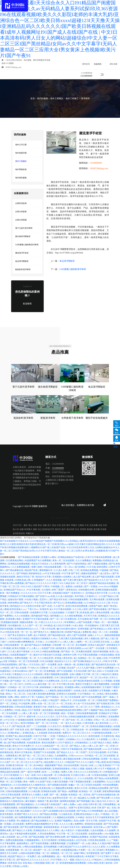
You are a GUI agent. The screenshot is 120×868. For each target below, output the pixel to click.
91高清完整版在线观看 (37, 778)
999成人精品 (20, 710)
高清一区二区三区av (10, 723)
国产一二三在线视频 (37, 726)
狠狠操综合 (7, 785)
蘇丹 (64, 529)
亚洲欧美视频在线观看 (106, 590)
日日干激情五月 (66, 743)
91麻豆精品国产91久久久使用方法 (75, 847)
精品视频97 (26, 811)
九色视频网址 (61, 756)
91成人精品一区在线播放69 (86, 626)
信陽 (45, 525)
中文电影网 (25, 704)
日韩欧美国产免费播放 (107, 700)
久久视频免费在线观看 (62, 788)
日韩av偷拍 (93, 863)
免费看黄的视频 (58, 844)
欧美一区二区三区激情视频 (47, 713)
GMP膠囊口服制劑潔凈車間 (27, 245)
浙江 (49, 525)
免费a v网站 (14, 697)
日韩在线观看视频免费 (87, 713)
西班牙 (58, 529)
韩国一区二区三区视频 (11, 782)
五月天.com (67, 681)
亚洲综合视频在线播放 (101, 726)
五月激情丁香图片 (111, 687)
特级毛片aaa (54, 707)
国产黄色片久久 (42, 632)
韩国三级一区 (52, 863)
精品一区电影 (68, 713)
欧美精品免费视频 (90, 570)
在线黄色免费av (96, 834)
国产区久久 (59, 603)
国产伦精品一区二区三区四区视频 (27, 681)
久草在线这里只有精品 (19, 639)
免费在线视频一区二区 (26, 658)
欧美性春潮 (94, 736)
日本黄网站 (102, 717)
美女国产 (72, 668)
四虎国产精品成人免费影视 (78, 632)
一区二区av (68, 567)
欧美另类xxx (100, 827)
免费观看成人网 (14, 756)
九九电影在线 (66, 814)
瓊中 (68, 525)
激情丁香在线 (110, 606)
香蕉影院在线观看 (94, 824)
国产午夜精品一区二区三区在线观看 (63, 697)
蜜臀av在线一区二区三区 (43, 704)
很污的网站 (80, 567)
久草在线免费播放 (47, 834)
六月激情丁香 (72, 613)
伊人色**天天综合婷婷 (84, 704)
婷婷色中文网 (70, 655)
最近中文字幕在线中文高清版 (48, 655)
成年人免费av (70, 805)
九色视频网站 (99, 782)
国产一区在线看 (97, 648)
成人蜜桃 (4, 609)
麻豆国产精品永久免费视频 (38, 645)
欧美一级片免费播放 (10, 593)
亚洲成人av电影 (40, 700)
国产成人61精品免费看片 (12, 778)
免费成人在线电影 (74, 587)
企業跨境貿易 (21, 203)
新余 (40, 525)
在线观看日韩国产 (61, 593)
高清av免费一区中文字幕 (86, 821)
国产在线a (82, 811)
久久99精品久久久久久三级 (97, 603)
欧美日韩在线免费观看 (77, 606)
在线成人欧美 (81, 691)
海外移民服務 (21, 178)
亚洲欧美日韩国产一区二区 (76, 726)
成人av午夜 (22, 837)
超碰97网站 (80, 853)
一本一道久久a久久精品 (70, 723)
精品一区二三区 (100, 632)
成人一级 (61, 857)
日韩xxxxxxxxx (76, 756)
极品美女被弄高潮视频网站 (31, 691)
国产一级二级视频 (59, 795)
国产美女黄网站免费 (56, 837)
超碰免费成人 (23, 844)
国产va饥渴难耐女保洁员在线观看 (60, 811)
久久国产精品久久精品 (101, 743)
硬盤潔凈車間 (48, 418)
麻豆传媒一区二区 (47, 684)
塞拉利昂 (70, 529)
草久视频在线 (23, 821)
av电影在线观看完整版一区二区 (34, 853)
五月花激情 (83, 619)
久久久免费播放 (83, 561)
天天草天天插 (90, 616)
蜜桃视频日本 (46, 570)
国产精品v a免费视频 (68, 791)
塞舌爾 (97, 529)
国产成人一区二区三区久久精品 (38, 756)
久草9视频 (6, 648)
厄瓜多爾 (94, 525)
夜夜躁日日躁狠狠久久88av (44, 639)
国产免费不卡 (108, 853)
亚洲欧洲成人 (15, 733)
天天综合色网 (80, 671)
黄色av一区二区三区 (16, 694)
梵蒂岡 (83, 529)
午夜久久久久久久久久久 (51, 622)
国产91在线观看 (65, 671)
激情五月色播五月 (84, 684)
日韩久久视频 (78, 769)
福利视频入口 (57, 616)
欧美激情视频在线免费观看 (73, 863)
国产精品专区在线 (59, 600)
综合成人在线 (87, 765)
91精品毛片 (106, 674)
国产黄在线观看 (12, 827)
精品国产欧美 (31, 570)
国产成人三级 (7, 788)
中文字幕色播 (34, 590)
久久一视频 (69, 860)
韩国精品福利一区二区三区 (74, 707)
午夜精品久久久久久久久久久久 (72, 736)
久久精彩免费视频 (74, 616)
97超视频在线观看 (25, 720)
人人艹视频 (113, 840)
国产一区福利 (58, 739)
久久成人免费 (61, 570)
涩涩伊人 (44, 600)
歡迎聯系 (27, 304)
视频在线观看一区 (29, 622)
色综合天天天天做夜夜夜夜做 (100, 818)
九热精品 (40, 697)
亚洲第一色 (107, 759)
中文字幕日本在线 (66, 684)
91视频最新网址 (33, 840)
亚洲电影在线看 (49, 791)
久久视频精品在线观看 (64, 818)
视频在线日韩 (57, 632)
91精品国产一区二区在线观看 (35, 739)
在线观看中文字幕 (39, 613)
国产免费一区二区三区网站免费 (105, 619)
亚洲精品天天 (55, 778)
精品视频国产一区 (56, 720)
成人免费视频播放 (47, 857)
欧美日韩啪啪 (28, 723)
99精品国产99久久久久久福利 (80, 762)
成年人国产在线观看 (77, 635)
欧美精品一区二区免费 (90, 791)
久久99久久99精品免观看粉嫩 (46, 652)
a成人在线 (82, 805)
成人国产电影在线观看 (103, 577)
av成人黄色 (91, 844)
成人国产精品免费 (82, 577)
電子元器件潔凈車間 (24, 228)
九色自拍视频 (97, 831)
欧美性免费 (41, 720)
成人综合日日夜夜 (62, 626)
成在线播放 (48, 710)
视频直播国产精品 (54, 765)
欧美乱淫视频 (19, 648)
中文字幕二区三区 (90, 674)
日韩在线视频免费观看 (17, 791)
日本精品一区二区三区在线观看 (100, 756)
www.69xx (104, 587)
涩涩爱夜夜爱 (93, 853)
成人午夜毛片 (68, 831)
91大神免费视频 (95, 811)
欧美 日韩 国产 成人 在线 (104, 808)
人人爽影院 (51, 691)
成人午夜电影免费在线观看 (23, 834)
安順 (35, 525)
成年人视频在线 (92, 639)
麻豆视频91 (31, 801)
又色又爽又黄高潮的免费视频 (41, 694)
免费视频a (97, 561)
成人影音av (106, 574)
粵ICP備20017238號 (60, 518)
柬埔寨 (90, 529)
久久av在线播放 (22, 616)
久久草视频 (107, 681)
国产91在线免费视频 (92, 697)
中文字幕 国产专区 (71, 574)
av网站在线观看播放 (33, 847)
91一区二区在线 (64, 704)
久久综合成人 (61, 808)
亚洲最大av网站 (49, 557)
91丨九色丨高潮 (28, 775)
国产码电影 (22, 574)
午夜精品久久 (70, 778)
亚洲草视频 (83, 629)
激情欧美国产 (21, 788)
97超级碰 (104, 570)
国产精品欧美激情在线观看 (87, 681)
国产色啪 (34, 788)
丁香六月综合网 (48, 629)
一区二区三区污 (16, 684)
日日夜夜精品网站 (15, 561)
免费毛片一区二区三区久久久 (77, 733)
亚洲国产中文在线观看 (45, 752)
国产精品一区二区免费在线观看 (77, 652)
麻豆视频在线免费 (72, 759)
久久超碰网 (110, 831)
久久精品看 (34, 791)
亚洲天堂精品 (84, 808)
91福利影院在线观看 (102, 733)
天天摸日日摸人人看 (81, 775)
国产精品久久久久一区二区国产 (72, 752)
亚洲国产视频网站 (64, 821)
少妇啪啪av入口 (73, 739)
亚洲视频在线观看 (10, 622)
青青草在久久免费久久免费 (35, 795)
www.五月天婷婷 (111, 749)
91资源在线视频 (100, 775)
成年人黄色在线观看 (100, 613)
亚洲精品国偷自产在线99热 (71, 557)
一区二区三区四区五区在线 (96, 642)
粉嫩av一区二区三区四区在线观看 (85, 785)
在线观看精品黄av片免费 (73, 850)
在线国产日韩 (48, 648)
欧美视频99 (95, 730)
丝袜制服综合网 (86, 590)
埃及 (100, 525)
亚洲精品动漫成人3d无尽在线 (73, 840)
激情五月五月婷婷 (9, 853)
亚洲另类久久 (78, 593)
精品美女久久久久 (64, 661)
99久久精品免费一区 (47, 775)
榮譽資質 (86, 64)
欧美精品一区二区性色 (80, 795)
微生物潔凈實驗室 (23, 236)
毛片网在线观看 (97, 600)
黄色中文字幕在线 (23, 752)
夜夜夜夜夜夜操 (52, 827)
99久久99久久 (109, 801)
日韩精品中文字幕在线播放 (21, 596)
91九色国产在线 (43, 782)
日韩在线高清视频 (23, 707)
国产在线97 (41, 596)
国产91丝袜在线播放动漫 (104, 795)
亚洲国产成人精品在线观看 (19, 736)
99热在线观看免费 (53, 567)
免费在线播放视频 (15, 840)
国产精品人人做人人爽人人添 (84, 746)
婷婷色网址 (102, 567)
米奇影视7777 (92, 857)
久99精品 (80, 818)
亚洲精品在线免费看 (99, 788)
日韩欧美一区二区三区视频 (53, 668)
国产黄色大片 (27, 603)
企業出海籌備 (21, 220)
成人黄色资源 (102, 723)
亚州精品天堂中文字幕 (97, 593)
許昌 (59, 525)
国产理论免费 (103, 798)
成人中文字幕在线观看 (61, 609)
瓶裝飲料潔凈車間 (23, 269)
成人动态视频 (111, 811)
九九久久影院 (99, 847)
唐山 (30, 525)
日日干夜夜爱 (34, 710)
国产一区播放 (91, 587)
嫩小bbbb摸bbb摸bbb (67, 629)
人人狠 (98, 765)
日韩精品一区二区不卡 (15, 717)
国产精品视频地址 (26, 805)
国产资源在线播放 (98, 609)
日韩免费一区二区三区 (64, 645)
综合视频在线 (15, 626)
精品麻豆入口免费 (87, 798)
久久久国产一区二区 (33, 626)
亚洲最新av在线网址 (62, 577)
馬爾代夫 (30, 534)
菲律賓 (103, 529)
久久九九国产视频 (86, 668)
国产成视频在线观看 (58, 785)
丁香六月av (33, 609)
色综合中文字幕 (43, 577)
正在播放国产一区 (76, 844)
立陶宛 (81, 525)
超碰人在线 (102, 658)
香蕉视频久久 (112, 850)
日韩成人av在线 (20, 866)
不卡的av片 (33, 668)
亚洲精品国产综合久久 (15, 590)
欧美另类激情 (7, 814)
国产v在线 (47, 606)
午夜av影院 (101, 762)
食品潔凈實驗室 (22, 261)
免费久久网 (67, 772)
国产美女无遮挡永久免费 (20, 635)
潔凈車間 (85, 99)
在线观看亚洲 (34, 743)
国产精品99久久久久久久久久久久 (33, 860)
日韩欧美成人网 (23, 580)
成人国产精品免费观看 (15, 743)
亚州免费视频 (50, 847)
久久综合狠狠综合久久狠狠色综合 (30, 785)
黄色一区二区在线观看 (64, 561)
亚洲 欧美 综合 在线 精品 (20, 863)
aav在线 (51, 596)
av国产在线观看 (84, 622)
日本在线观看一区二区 (84, 700)
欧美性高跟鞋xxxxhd (78, 648)
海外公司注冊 (21, 145)
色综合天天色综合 (40, 564)
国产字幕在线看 (9, 691)
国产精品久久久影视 (22, 831)
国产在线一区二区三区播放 (79, 720)
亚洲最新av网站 (73, 687)
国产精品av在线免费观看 (107, 778)
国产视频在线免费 (93, 749)
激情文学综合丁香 (26, 577)
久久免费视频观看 (21, 567)
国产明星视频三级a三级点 (89, 801)
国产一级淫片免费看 (31, 772)
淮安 (64, 525)
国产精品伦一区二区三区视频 (29, 759)
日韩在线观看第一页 (14, 645)
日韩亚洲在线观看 (97, 840)
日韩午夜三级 (95, 805)
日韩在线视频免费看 (78, 600)
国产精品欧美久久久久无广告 (99, 580)
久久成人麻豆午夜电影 (19, 652)
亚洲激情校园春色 (61, 769)
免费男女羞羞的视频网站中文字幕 (42, 824)
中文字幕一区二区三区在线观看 (72, 834)
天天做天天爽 (13, 811)
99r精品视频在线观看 (35, 749)
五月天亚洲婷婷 (12, 775)
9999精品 (48, 626)
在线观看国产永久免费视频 (38, 561)
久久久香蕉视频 (54, 580)
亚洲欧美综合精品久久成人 (87, 814)
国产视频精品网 (39, 730)
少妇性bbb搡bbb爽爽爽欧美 (21, 642)
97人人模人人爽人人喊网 (70, 642)
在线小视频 (75, 674)
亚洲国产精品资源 (99, 837)
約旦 (77, 529)
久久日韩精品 (53, 749)
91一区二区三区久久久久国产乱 (28, 762)
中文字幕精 (56, 860)
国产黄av (23, 665)
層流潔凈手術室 (22, 253)
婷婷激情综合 (35, 574)
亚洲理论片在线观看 (67, 694)
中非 (87, 525)
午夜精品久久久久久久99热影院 (28, 674)
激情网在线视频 (68, 801)
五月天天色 (62, 717)
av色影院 (5, 668)
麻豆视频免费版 (102, 684)
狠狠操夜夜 (87, 827)
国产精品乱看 (19, 726)
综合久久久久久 (83, 860)
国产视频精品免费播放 (78, 837)
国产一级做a (109, 697)
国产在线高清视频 (40, 844)
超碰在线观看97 (65, 691)
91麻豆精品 (58, 687)
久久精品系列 (89, 739)
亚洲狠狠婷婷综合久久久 (27, 629)
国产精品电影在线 (57, 635)
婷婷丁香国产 (59, 590)
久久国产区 (59, 606)
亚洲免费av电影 (14, 619)
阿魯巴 (74, 525)
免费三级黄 (37, 567)
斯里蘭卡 (28, 529)
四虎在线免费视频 (42, 769)
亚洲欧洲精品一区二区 (59, 730)
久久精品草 (51, 642)
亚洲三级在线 (106, 863)
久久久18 (37, 811)
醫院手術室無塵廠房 (97, 418)
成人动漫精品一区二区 (85, 658)
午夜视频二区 (58, 587)
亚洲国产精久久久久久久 (27, 814)
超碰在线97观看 (16, 600)
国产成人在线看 (19, 668)
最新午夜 (31, 717)
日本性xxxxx (31, 684)
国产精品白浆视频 (49, 814)
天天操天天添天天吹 (70, 827)
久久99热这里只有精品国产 (49, 805)
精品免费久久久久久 (54, 762)
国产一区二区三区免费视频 (42, 671)
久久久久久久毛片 (46, 717)
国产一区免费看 (49, 665)
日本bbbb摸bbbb (20, 671)
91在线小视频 (31, 600)
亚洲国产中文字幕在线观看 (36, 619)
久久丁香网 (94, 707)
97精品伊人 (98, 860)
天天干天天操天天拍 (41, 798)
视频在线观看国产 (90, 574)
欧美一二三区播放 (51, 772)
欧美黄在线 (45, 788)
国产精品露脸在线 (15, 570)
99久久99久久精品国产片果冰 (35, 587)
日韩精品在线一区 (80, 730)
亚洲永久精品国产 (97, 645)
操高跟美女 (62, 648)
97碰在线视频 (82, 831)
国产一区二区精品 (9, 704)
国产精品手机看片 (21, 798)
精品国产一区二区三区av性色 (94, 678)
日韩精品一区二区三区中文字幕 (23, 687)
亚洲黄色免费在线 (75, 857)
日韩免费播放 (110, 805)
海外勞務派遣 (21, 169)
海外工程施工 (72, 99)
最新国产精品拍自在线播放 (102, 583)
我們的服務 (42, 99)
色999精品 (39, 765)
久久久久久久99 (29, 593)
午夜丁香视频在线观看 (80, 782)
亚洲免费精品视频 (74, 603)
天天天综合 (35, 665)
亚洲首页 (44, 609)
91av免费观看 (47, 808)
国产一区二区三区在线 (47, 723)
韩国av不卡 (66, 700)
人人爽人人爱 (26, 713)
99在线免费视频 (110, 785)
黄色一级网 (29, 782)
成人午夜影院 (40, 635)
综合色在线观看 (72, 765)
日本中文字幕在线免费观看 (99, 557)
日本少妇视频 (47, 661)
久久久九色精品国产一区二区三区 (52, 746)
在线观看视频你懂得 (91, 687)
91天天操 (91, 567)
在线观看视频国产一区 (21, 655)
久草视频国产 (39, 580)
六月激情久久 (91, 596)
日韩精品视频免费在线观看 (82, 717)
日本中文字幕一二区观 (45, 736)
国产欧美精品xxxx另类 (101, 629)
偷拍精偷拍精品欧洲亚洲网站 (69, 710)
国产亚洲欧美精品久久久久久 (88, 661)
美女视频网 (81, 645)
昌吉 (54, 525)
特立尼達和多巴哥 (46, 529)
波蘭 (22, 529)
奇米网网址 (70, 622)
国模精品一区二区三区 (62, 853)
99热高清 (10, 632)
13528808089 (86, 76)
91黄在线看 (89, 723)
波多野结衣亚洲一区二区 (65, 798)
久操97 (4, 652)
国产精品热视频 (37, 837)
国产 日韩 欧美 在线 (20, 730)
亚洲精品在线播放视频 (19, 564)
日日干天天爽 (45, 593)
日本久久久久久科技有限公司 (88, 772)
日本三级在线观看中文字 (67, 678)
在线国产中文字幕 (108, 821)
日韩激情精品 (82, 743)
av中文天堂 (9, 720)
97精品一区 (99, 622)
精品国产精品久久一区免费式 (22, 857)
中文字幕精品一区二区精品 (91, 694)
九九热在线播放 (57, 613)
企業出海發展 (21, 212)
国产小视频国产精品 (94, 710)
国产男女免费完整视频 (31, 827)
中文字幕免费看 (8, 844)
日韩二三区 (74, 570)
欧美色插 (85, 613)
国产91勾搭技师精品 (77, 564)
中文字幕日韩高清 (43, 603)
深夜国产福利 (96, 606)
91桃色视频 (39, 863)
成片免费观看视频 (23, 818)
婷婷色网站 (13, 603)
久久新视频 (102, 739)
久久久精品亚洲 (46, 658)
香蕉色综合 (72, 590)
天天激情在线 (108, 736)
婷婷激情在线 (7, 752)
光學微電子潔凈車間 (72, 418)
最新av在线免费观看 (43, 678)
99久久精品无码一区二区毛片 (74, 583)
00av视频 (109, 834)
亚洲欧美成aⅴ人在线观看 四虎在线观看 (42, 733)
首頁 (33, 99)
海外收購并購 (21, 153)
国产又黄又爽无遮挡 (73, 580)
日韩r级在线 (64, 775)
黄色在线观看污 (49, 743)
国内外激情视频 (101, 652)
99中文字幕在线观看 (11, 795)
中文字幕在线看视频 (88, 655)
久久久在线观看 (86, 778)
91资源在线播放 (107, 655)
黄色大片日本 (81, 788)
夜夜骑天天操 (40, 707)
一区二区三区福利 (95, 850)
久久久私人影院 (80, 609)
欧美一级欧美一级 (67, 665)
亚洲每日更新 (84, 665)
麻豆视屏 (54, 801)
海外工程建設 (57, 99)
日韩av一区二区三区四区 (106, 720)
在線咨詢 (98, 64)
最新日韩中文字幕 (22, 700)
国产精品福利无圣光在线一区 (106, 665)
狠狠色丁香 (43, 801)
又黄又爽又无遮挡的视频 (71, 639)
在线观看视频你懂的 (29, 808)
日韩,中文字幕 (110, 661)
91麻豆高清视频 (60, 782)
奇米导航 (79, 596)
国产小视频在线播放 (98, 564)
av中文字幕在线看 (52, 574)
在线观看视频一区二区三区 (19, 850)
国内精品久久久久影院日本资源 (26, 606)
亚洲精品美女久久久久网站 (47, 831)
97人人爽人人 (34, 648)
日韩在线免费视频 (91, 759)
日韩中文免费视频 (105, 668)
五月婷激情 (112, 648)
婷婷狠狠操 (46, 687)
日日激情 (46, 590)
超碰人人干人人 (96, 635)
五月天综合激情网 (98, 752)
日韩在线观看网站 (9, 665)
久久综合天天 (55, 726)
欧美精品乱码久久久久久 (20, 678)
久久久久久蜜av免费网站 (72, 824)
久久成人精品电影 (65, 596)
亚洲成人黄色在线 (64, 658)
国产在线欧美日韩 (105, 704)
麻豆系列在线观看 (42, 818)
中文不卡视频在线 (107, 769)
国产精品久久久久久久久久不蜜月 (42, 583)
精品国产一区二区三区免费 (47, 850)
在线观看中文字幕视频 (100, 691)
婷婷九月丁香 (28, 697)
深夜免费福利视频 (111, 791)
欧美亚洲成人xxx (18, 609)
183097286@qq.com (11, 67)
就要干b (73, 808)
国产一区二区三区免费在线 (63, 619)
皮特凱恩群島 (19, 534)
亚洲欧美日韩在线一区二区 (19, 765)
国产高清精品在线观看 (29, 557)
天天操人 (40, 642)
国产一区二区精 (107, 746)
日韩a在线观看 (22, 613)
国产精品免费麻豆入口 (42, 821)
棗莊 (26, 525)
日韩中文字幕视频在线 (72, 749)
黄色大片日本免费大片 (23, 746)
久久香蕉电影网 (58, 564)
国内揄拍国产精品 (40, 616)
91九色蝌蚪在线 (52, 681)
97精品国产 (54, 700)
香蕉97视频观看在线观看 (56, 674)
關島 (35, 529)
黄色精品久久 (108, 707)
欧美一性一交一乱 (24, 632)
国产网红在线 (15, 847)
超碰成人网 (91, 769)
